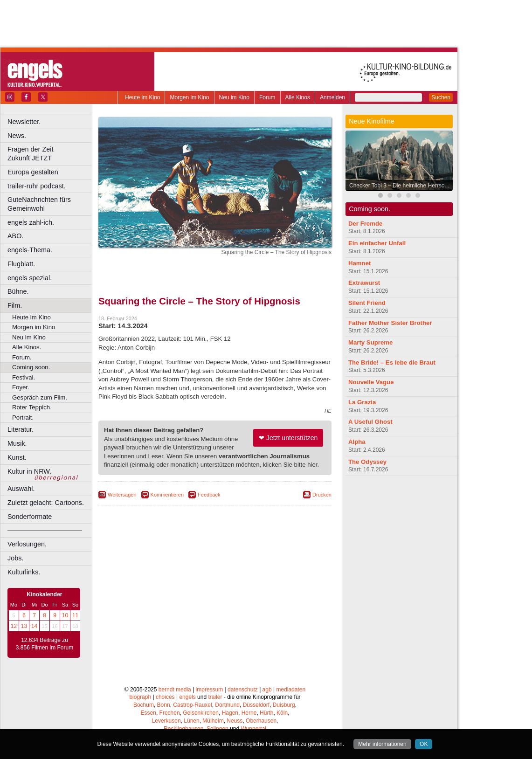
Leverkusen (166, 721)
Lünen (191, 721)
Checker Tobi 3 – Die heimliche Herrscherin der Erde (401, 186)
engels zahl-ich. (31, 222)
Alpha (357, 442)
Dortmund (227, 705)
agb (267, 690)
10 (65, 615)
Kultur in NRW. (29, 471)
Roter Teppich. (32, 407)
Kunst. (17, 457)
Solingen (218, 729)
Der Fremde (365, 224)
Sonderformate (30, 517)
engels (187, 697)
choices (165, 697)
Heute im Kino (142, 97)
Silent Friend (367, 303)
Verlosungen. (27, 544)
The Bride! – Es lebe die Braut (392, 362)
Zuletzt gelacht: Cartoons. (46, 503)
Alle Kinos (298, 97)
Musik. (17, 443)
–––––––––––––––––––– (45, 530)
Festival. (24, 377)
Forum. (22, 357)
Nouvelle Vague (371, 382)
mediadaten (291, 690)
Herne (249, 713)
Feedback (209, 495)
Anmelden (332, 97)
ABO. (15, 236)
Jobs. (15, 558)
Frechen (170, 713)
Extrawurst (364, 283)
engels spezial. (30, 278)
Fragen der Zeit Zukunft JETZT (51, 154)
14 (34, 626)
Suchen (441, 97)
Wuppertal (254, 729)
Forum (267, 97)
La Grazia (362, 402)
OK (424, 744)
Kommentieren (167, 495)
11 (75, 615)
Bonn (164, 705)
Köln (282, 713)
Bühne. (18, 291)
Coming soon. (31, 367)
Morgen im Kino (189, 97)
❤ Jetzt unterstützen (288, 438)
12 (14, 626)
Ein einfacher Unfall (377, 243)
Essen (149, 713)
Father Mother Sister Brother (390, 323)
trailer (215, 697)
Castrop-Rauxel (192, 705)
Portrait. (23, 417)
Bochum (144, 705)
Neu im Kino (234, 97)
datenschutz (243, 690)
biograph (140, 697)
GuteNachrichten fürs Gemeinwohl (39, 204)
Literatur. (21, 429)
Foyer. (21, 387)
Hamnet (359, 263)
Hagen (230, 713)
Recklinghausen (183, 729)
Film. (15, 305)
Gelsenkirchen (201, 713)
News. (17, 136)
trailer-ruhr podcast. (37, 186)
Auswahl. (21, 489)
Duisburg (284, 705)
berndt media (175, 690)
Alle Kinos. (27, 347)
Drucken (322, 495)
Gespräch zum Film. (40, 397)
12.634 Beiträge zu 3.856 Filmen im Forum (45, 644)
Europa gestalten (33, 172)
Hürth (266, 713)
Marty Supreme (370, 342)
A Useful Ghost (370, 422)
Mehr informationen (382, 744)
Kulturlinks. (24, 572)
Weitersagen (122, 495)
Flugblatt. (21, 264)
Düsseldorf (256, 705)
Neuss (235, 721)
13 (24, 626)
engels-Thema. (30, 250)
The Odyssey (367, 462)
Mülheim (213, 721)
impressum (210, 690)
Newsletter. (24, 122)
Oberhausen (261, 721)
